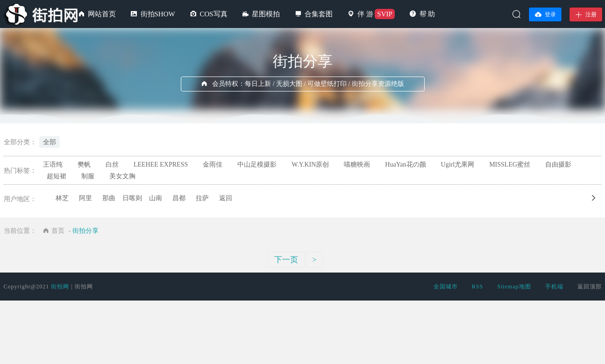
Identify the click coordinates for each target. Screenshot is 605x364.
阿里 (85, 198)
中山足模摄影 (257, 164)
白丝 (112, 164)
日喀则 (132, 198)
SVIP (385, 14)
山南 (156, 198)
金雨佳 (213, 164)
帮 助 (427, 14)
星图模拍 (266, 14)
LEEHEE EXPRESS (161, 164)
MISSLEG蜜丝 (510, 164)
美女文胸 (122, 176)
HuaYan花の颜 (405, 164)
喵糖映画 (357, 164)
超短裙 (57, 176)
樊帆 (84, 164)
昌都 (179, 198)
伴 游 (365, 14)
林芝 (62, 198)
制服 (88, 176)
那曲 (109, 198)
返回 (226, 198)
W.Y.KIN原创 (310, 164)
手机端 (554, 287)
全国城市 (446, 287)
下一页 (286, 260)
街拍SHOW (158, 14)
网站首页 (102, 14)
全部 (50, 142)
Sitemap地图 (514, 287)
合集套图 (319, 14)
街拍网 (60, 287)
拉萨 (202, 198)
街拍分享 (85, 231)
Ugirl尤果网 (458, 164)
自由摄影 (558, 164)
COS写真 (213, 14)
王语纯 (53, 164)
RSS (477, 287)
